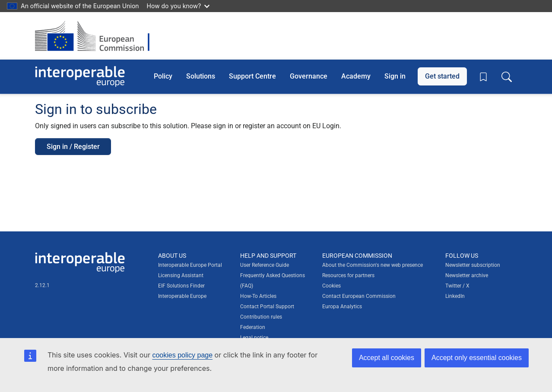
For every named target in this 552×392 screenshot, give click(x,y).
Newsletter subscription (473, 265)
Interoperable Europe (182, 296)
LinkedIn (455, 296)
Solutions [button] (201, 76)
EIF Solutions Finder (181, 286)
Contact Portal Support (267, 307)
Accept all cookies (387, 358)
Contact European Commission (359, 296)
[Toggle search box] (507, 76)
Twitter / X (457, 286)
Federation (253, 327)
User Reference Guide (265, 265)
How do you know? (178, 6)
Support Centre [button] (252, 76)
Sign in (395, 76)
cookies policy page (182, 355)
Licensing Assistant (181, 275)
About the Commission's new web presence (373, 265)
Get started (442, 76)
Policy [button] (163, 76)
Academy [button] (356, 76)
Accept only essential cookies (477, 358)
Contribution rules (261, 317)
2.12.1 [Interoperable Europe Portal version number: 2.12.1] (42, 285)
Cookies (332, 286)
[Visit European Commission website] (97, 36)
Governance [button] (309, 76)
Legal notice (254, 338)
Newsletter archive (467, 275)
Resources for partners (348, 275)
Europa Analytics (342, 307)
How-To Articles (258, 296)
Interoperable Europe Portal (190, 265)
